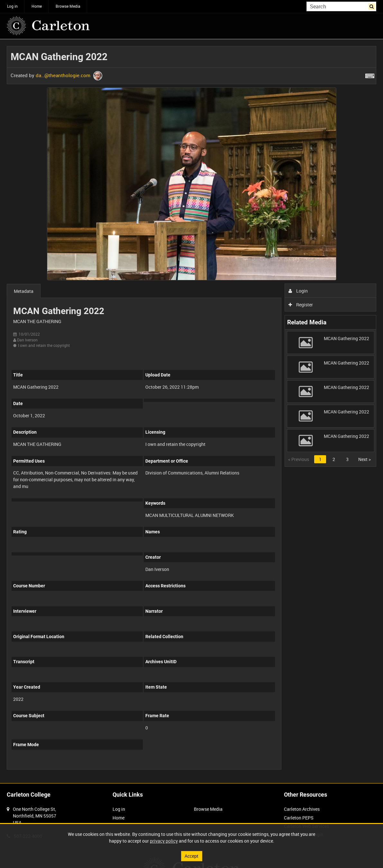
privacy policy (164, 841)
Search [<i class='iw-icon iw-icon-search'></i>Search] (373, 6)
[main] (191, 411)
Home (37, 6)
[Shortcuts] (370, 75)
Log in (12, 6)
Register (301, 305)
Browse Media (68, 6)
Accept (191, 856)
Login (298, 291)
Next (365, 459)
